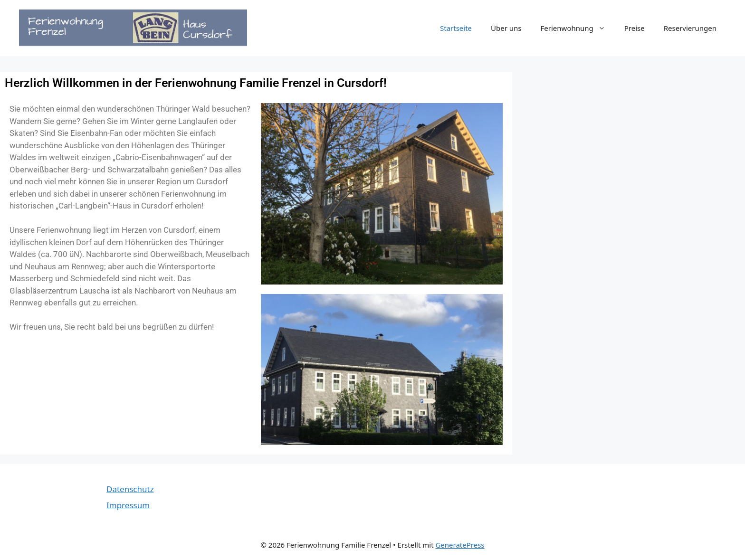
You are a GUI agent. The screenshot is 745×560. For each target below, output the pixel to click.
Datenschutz (130, 489)
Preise (635, 28)
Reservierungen (690, 28)
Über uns (506, 28)
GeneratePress (460, 545)
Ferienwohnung (578, 28)
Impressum (128, 505)
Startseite (456, 28)
